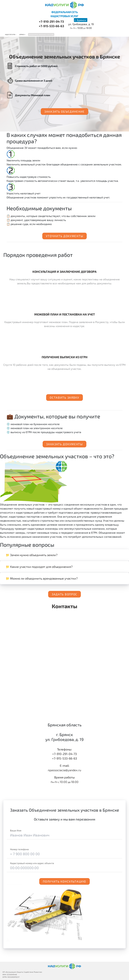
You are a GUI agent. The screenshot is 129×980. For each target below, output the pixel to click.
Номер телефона (19, 849)
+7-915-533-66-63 (51, 26)
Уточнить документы (65, 236)
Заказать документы (64, 444)
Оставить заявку (64, 397)
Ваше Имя (16, 830)
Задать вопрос (64, 594)
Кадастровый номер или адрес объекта (32, 863)
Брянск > (23, 35)
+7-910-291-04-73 (51, 21)
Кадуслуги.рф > (11, 35)
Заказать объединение (64, 111)
